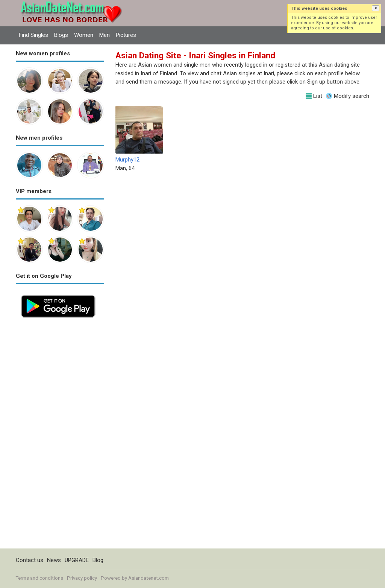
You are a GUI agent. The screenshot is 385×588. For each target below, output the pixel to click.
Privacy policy (82, 578)
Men (105, 35)
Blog (98, 560)
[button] (376, 8)
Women (84, 35)
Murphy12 (127, 160)
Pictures (126, 35)
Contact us (30, 560)
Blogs (61, 35)
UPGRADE (77, 560)
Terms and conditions (39, 578)
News (54, 560)
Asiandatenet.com (149, 578)
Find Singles (33, 35)
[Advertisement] (60, 436)
